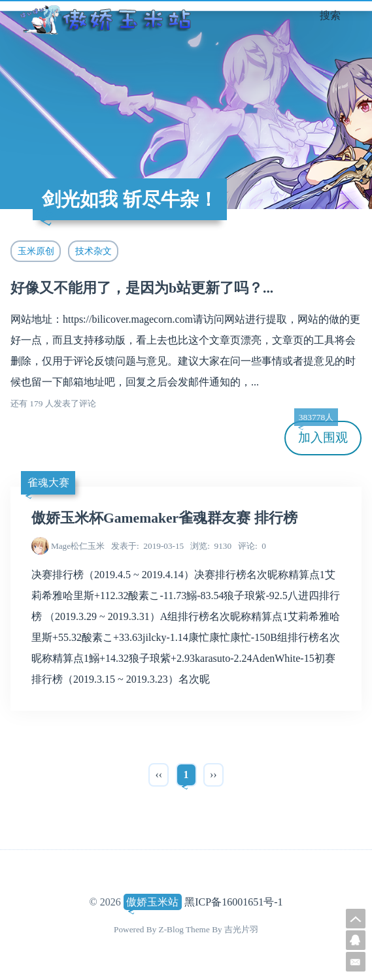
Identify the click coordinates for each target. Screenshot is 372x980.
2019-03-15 (147, 546)
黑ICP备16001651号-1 (233, 902)
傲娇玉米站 (152, 902)
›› (213, 775)
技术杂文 (93, 251)
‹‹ (159, 775)
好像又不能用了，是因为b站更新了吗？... (142, 288)
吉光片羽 (241, 929)
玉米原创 (36, 251)
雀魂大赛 (48, 482)
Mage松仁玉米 (78, 546)
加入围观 (321, 433)
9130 (211, 546)
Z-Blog (171, 929)
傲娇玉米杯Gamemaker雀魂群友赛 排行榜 (164, 518)
